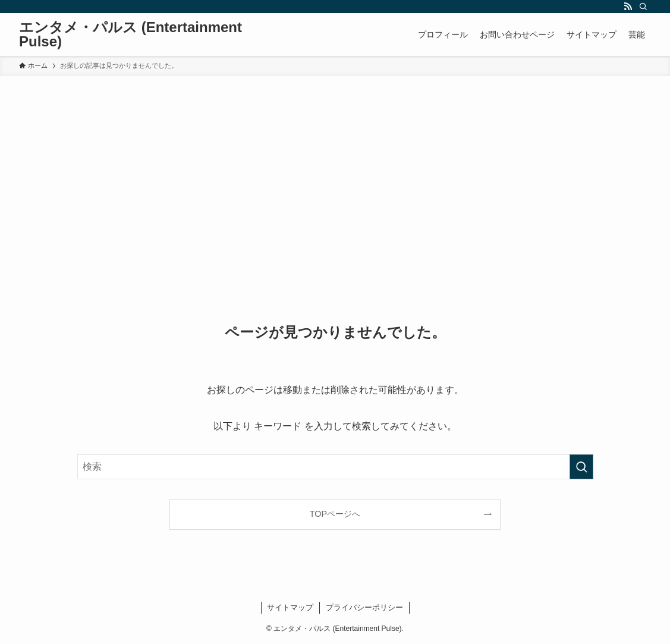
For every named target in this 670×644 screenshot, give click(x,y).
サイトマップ (290, 607)
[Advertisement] (335, 165)
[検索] (643, 7)
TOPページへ (335, 514)
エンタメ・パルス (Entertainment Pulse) (130, 34)
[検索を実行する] (581, 467)
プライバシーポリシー (364, 607)
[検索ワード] (335, 467)
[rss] (628, 7)
